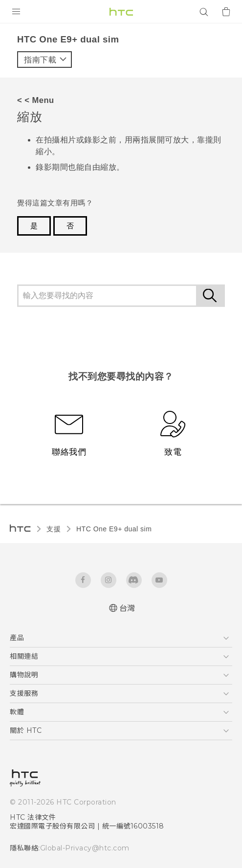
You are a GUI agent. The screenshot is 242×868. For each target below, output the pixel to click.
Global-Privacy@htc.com (80, 848)
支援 (54, 529)
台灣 (127, 608)
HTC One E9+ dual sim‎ (114, 529)
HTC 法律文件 (33, 817)
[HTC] (121, 12)
